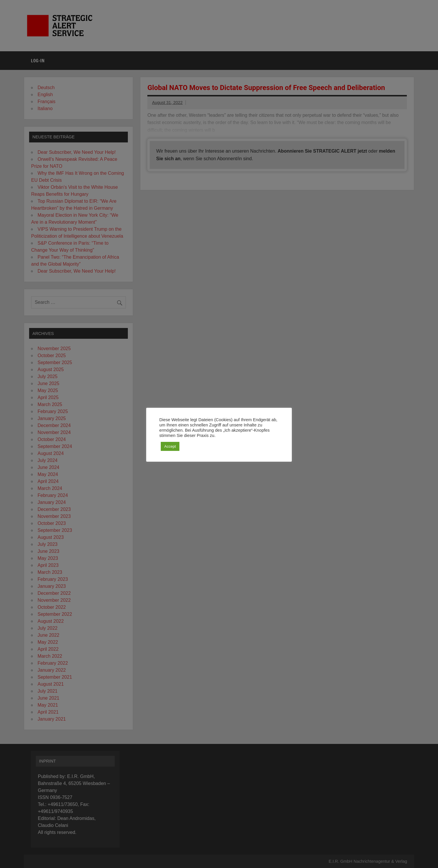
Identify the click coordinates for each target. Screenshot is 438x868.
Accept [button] (170, 446)
